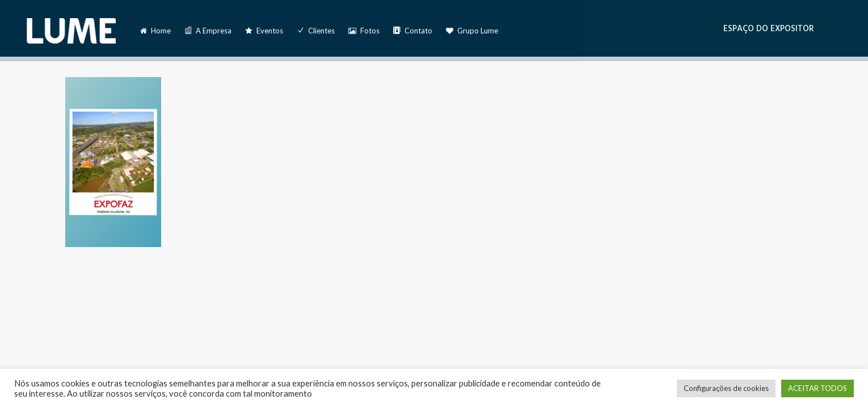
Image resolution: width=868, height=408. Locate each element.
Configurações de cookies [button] (726, 388)
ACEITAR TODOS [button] (818, 388)
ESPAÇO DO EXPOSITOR (769, 29)
